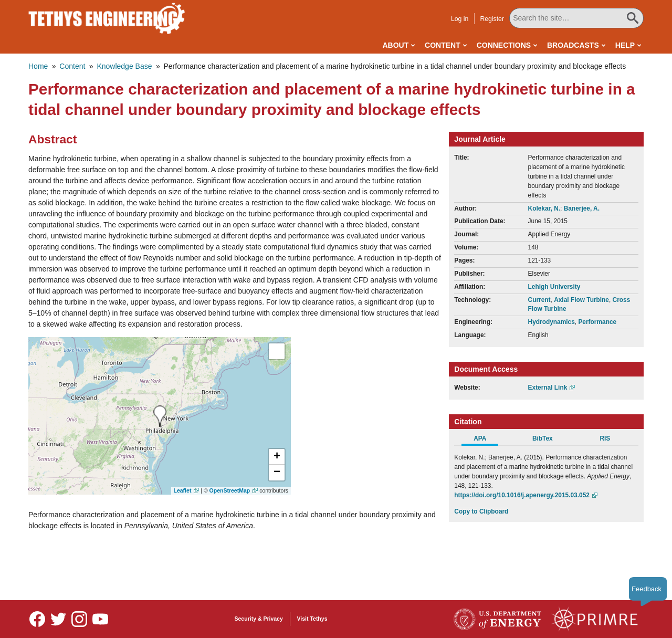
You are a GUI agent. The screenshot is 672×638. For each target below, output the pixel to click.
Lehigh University (554, 287)
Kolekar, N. (544, 208)
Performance (597, 322)
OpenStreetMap (230, 490)
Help (625, 45)
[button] (277, 457)
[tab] (485, 440)
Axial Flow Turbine (581, 300)
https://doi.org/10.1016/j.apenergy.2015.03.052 (522, 495)
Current (539, 300)
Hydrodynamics (552, 322)
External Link (548, 388)
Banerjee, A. (582, 208)
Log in (460, 19)
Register (492, 19)
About (395, 45)
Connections (504, 45)
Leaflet (183, 490)
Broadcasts (573, 45)
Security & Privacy (259, 619)
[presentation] (160, 416)
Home (38, 66)
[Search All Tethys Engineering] (576, 18)
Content (443, 45)
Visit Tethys (312, 619)
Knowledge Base (124, 66)
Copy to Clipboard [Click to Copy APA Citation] (481, 511)
